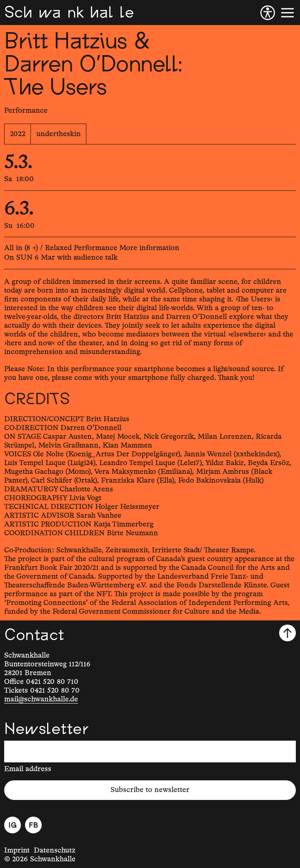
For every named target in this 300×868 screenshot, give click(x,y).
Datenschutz (55, 850)
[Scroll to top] (287, 633)
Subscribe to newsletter (150, 790)
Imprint (17, 850)
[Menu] (287, 13)
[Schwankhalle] (69, 13)
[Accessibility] (268, 13)
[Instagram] (13, 825)
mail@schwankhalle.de (41, 699)
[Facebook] (33, 825)
